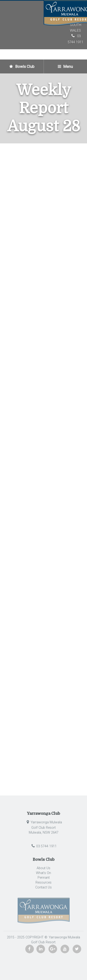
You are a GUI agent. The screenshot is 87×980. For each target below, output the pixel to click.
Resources (43, 883)
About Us (43, 868)
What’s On (43, 873)
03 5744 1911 (43, 846)
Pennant (44, 878)
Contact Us (43, 887)
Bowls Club (22, 66)
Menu (65, 66)
